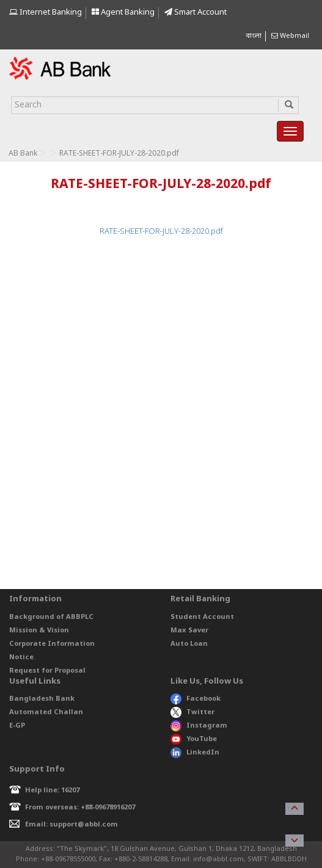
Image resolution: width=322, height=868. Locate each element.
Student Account (202, 617)
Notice (21, 657)
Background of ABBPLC (51, 617)
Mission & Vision (39, 631)
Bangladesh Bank (42, 699)
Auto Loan (189, 644)
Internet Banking (46, 13)
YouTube (194, 739)
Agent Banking (123, 13)
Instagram (199, 726)
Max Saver (189, 631)
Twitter (193, 712)
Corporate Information (52, 644)
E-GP (17, 726)
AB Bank (23, 154)
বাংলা (254, 36)
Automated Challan (46, 712)
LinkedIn (195, 753)
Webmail (290, 36)
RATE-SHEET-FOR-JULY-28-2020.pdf (161, 232)
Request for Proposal (47, 671)
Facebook (196, 699)
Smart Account (196, 13)
